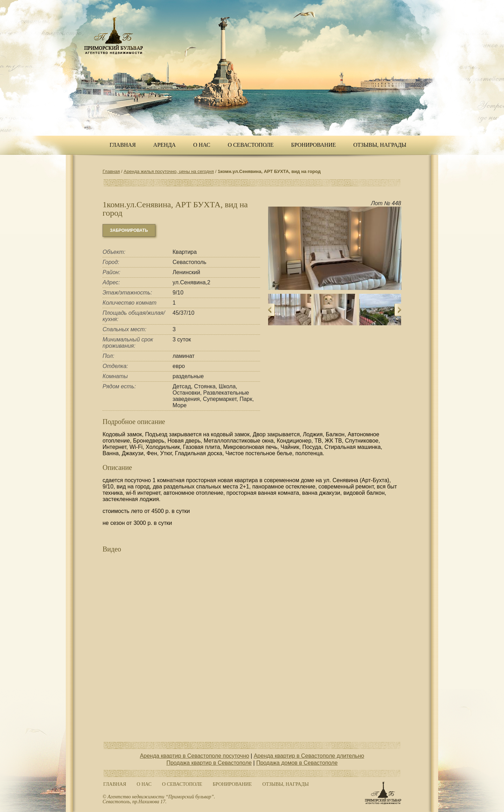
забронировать (129, 230)
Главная (123, 145)
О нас (202, 145)
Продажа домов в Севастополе (297, 763)
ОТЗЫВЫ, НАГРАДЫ (380, 145)
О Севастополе (251, 145)
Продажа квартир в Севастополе (209, 763)
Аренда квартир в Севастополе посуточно (195, 756)
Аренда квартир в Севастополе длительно (309, 756)
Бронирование (314, 145)
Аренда (164, 145)
